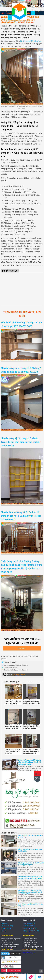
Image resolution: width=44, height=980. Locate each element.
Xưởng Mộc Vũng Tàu (29, 953)
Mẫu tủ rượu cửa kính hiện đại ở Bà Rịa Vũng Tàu (30, 850)
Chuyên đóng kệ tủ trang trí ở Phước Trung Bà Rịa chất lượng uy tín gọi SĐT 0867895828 (21, 442)
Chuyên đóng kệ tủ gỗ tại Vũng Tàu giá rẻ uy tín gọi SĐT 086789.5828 (13, 752)
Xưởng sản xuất (9, 22)
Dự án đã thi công (7, 926)
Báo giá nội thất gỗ (29, 926)
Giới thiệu (4, 923)
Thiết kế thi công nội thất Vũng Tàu (19, 11)
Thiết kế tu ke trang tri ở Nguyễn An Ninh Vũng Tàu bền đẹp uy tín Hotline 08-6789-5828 (31, 727)
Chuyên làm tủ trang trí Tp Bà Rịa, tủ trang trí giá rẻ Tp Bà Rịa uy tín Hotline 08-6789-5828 (21, 516)
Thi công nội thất (10, 13)
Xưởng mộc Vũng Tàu (30, 928)
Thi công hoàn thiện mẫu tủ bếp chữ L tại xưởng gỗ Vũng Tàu (31, 864)
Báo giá (30, 22)
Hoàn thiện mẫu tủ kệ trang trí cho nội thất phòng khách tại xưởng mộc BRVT (30, 762)
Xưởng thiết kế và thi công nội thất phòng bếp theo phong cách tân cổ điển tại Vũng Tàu (30, 892)
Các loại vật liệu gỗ (29, 923)
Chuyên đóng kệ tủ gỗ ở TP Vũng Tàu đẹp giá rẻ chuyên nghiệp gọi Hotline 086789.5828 (13, 727)
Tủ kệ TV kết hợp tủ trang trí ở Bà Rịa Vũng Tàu (30, 905)
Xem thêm (21, 648)
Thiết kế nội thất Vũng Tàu (32, 931)
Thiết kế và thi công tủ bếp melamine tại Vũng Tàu (30, 836)
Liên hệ (21, 22)
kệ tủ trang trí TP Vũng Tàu (31, 41)
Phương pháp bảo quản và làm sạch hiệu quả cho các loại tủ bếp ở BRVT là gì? (30, 878)
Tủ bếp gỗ (6, 18)
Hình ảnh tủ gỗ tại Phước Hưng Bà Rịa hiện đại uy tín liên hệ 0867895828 (13, 702)
